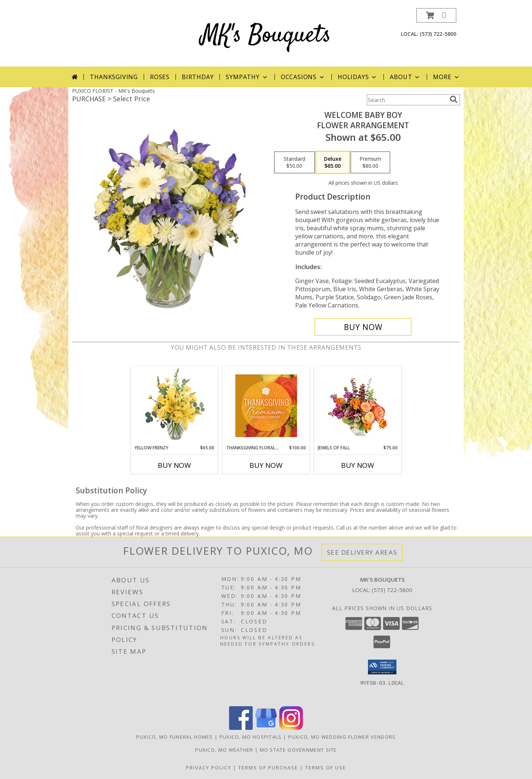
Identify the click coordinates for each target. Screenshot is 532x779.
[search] (454, 99)
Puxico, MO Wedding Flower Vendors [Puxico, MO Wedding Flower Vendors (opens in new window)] (342, 737)
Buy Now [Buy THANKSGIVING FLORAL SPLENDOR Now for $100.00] (266, 465)
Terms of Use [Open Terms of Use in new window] (326, 768)
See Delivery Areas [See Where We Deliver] (362, 552)
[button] (436, 15)
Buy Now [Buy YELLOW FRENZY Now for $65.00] (174, 465)
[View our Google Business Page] (266, 728)
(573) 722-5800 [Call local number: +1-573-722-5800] (438, 34)
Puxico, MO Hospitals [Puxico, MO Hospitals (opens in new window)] (251, 737)
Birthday (198, 77)
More (446, 77)
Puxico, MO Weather (224, 750)
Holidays (358, 77)
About (405, 77)
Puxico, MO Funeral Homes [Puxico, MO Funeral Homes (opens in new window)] (175, 737)
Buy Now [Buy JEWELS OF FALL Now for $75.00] (358, 465)
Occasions (303, 77)
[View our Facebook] (241, 728)
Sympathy (247, 77)
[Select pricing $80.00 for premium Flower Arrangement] (370, 163)
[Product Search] (407, 100)
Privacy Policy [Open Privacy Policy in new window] (209, 768)
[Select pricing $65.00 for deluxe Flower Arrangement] (333, 163)
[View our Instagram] (291, 728)
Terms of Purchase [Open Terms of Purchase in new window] (268, 768)
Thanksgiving (114, 77)
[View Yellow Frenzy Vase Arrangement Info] (175, 406)
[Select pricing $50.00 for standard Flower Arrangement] (294, 163)
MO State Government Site (298, 750)
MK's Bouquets (266, 36)
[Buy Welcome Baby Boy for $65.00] (363, 327)
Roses (160, 77)
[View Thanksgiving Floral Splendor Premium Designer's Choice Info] (266, 406)
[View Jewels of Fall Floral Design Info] (358, 406)
